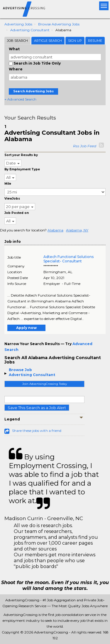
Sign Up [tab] (75, 41)
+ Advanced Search (20, 99)
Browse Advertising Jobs (59, 24)
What (14, 49)
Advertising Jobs (18, 24)
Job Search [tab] (17, 41)
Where (16, 69)
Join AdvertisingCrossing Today (45, 384)
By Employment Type (22, 169)
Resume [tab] (95, 41)
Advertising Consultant (30, 30)
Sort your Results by (21, 155)
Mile (8, 184)
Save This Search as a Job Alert (37, 408)
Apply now (26, 328)
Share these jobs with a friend (37, 431)
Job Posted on (17, 213)
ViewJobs (12, 199)
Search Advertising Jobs (33, 91)
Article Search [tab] (48, 41)
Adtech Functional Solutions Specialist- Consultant (68, 259)
